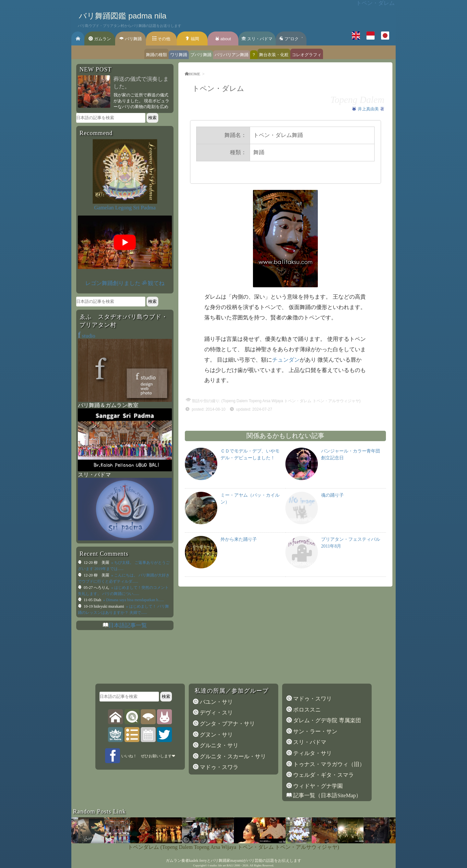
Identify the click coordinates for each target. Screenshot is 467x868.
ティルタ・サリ (312, 753)
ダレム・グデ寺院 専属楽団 (326, 720)
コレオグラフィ (307, 55)
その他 (162, 39)
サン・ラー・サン (315, 732)
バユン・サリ (216, 702)
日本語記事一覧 (128, 625)
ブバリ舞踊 (201, 55)
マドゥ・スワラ (218, 767)
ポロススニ (306, 710)
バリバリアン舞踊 (232, 55)
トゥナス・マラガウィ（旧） (328, 764)
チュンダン (286, 360)
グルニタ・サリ (218, 745)
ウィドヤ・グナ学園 (317, 786)
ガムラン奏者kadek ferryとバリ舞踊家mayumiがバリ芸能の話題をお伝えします (233, 861)
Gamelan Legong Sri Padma (125, 208)
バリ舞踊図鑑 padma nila (123, 16)
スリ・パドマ (257, 39)
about (223, 39)
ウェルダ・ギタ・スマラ (323, 775)
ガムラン (100, 39)
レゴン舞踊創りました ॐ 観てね (125, 283)
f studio (212, 865)
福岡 (192, 39)
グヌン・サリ (216, 735)
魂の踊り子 (332, 495)
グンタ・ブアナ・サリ (227, 724)
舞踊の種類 (156, 55)
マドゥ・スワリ (312, 699)
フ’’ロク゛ (291, 39)
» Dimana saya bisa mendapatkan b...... (133, 600)
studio (87, 336)
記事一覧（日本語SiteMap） (327, 795)
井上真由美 (369, 109)
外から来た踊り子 (239, 539)
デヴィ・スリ (216, 713)
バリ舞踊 (131, 39)
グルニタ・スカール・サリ (232, 756)
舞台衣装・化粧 (274, 55)
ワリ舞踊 (179, 55)
